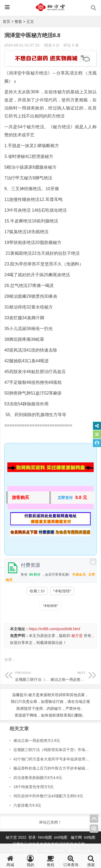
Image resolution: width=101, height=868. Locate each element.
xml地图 (61, 837)
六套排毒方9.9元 (27, 805)
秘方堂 (77, 636)
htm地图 (45, 837)
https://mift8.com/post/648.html (55, 629)
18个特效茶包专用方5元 (34, 787)
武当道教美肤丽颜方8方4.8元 (38, 778)
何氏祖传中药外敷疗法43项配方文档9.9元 (48, 796)
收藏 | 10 (37, 591)
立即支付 (65, 498)
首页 (6, 22)
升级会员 (79, 575)
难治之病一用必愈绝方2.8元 (74, 676)
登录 (33, 837)
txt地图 (90, 837)
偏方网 (76, 837)
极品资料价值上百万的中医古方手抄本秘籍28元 (53, 768)
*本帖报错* (62, 591)
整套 (18, 22)
